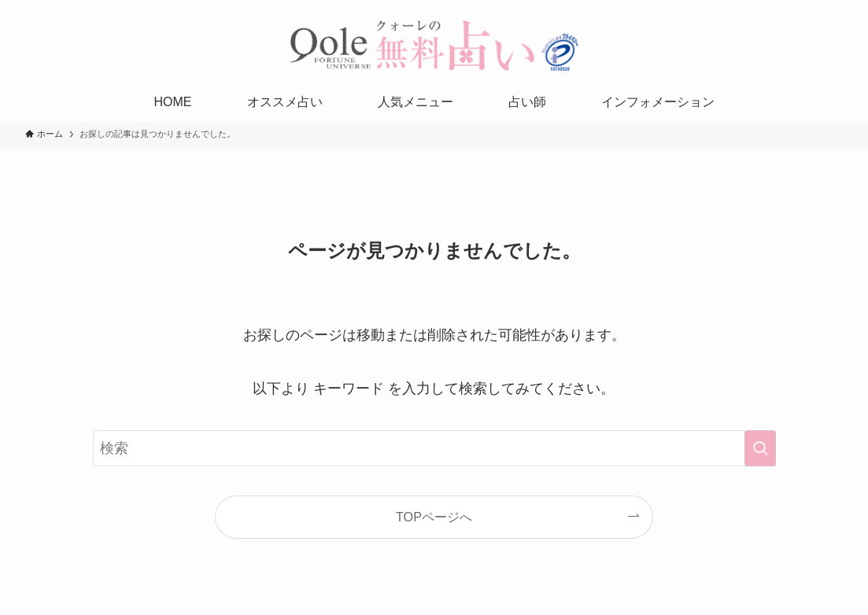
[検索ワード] (434, 448)
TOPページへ (434, 517)
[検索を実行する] (760, 448)
